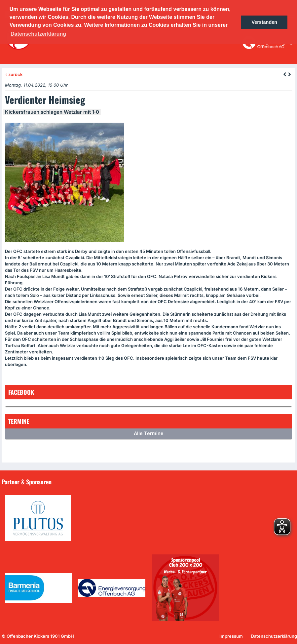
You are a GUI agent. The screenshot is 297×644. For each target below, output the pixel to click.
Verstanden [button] (264, 22)
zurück (14, 74)
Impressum (231, 636)
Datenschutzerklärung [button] (38, 34)
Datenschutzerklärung (274, 636)
